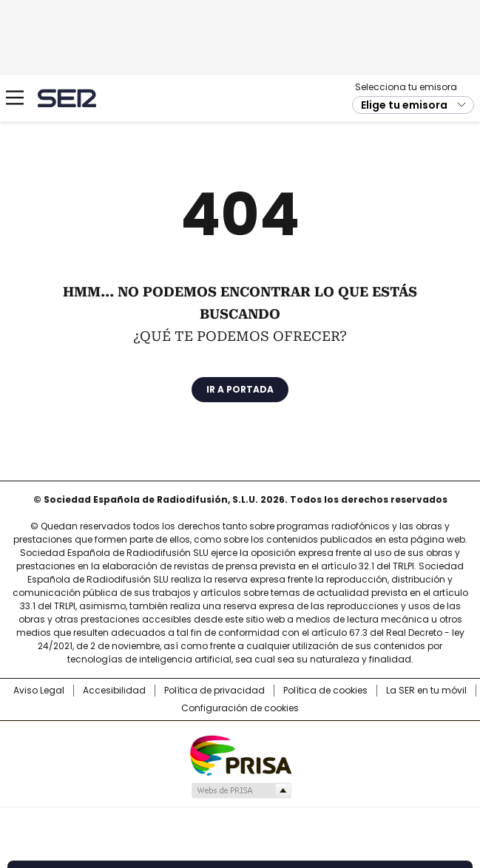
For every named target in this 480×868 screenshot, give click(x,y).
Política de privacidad (214, 691)
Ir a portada (240, 389)
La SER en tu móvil (426, 691)
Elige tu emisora (404, 105)
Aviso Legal (39, 691)
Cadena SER (67, 98)
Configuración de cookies (240, 708)
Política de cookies (325, 691)
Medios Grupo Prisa (241, 790)
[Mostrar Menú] (15, 98)
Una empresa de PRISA (240, 755)
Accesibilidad (114, 691)
